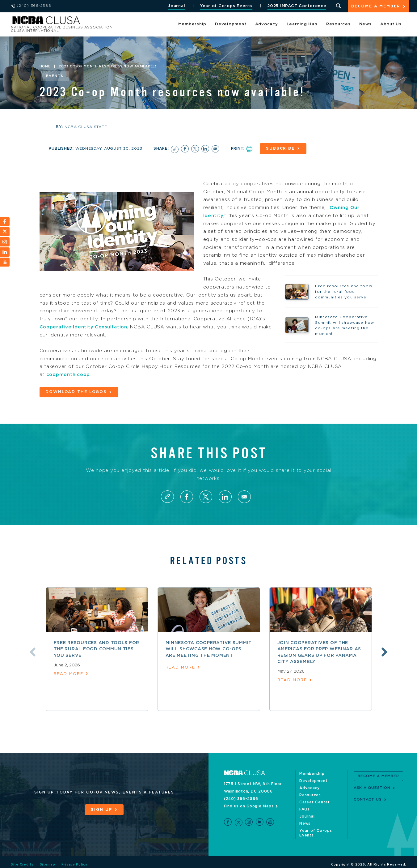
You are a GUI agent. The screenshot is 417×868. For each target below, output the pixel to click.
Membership (192, 25)
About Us (391, 25)
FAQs (304, 809)
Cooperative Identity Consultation (85, 326)
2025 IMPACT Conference (296, 6)
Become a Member (376, 7)
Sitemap (48, 860)
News (365, 25)
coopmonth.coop (69, 374)
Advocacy (267, 25)
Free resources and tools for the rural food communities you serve (97, 649)
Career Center (315, 802)
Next (385, 652)
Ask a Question (372, 787)
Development (231, 25)
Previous (32, 652)
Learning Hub (302, 25)
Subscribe (281, 149)
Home (45, 66)
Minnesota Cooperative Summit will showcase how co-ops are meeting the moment (209, 649)
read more (69, 673)
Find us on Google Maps (249, 806)
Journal (176, 6)
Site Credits (22, 860)
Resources (338, 25)
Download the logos (76, 392)
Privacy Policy (75, 860)
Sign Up (101, 809)
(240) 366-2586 (241, 798)
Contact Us (368, 799)
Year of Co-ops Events (226, 6)
